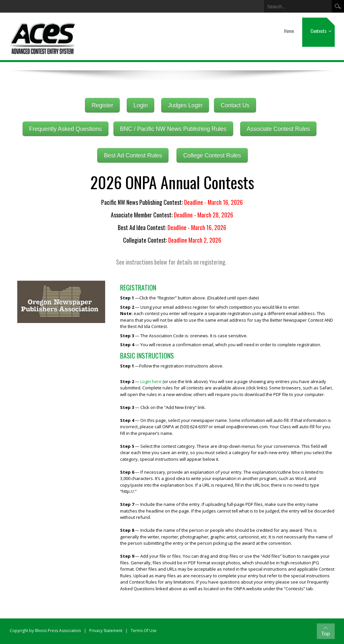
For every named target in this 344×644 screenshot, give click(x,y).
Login (140, 105)
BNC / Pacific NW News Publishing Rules (173, 129)
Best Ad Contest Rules (133, 155)
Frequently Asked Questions (66, 129)
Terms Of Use (144, 631)
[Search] (294, 5)
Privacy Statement (106, 631)
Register (102, 105)
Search (338, 6)
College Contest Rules (212, 155)
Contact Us (235, 105)
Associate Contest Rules (278, 129)
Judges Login (185, 105)
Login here (151, 381)
